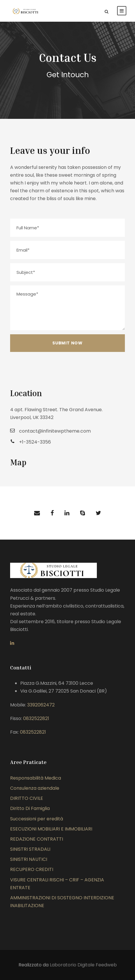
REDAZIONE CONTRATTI (37, 839)
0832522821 (36, 718)
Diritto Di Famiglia (30, 808)
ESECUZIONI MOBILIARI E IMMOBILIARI (51, 829)
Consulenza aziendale (35, 788)
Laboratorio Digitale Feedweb (83, 965)
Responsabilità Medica (36, 778)
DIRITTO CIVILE (27, 798)
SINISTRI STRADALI (30, 849)
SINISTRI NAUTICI (29, 859)
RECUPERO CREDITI (32, 869)
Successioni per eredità (37, 819)
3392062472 (41, 705)
